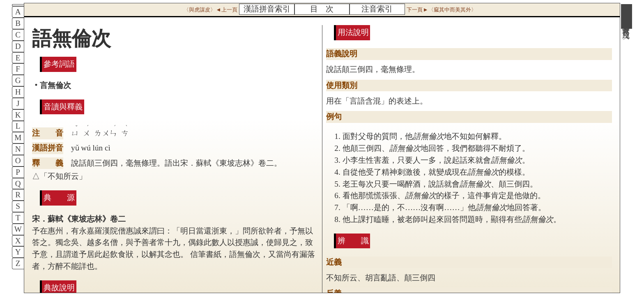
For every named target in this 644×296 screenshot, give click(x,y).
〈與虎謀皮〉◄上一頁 (210, 10)
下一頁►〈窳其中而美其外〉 (441, 10)
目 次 (322, 9)
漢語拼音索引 (267, 9)
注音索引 (377, 9)
